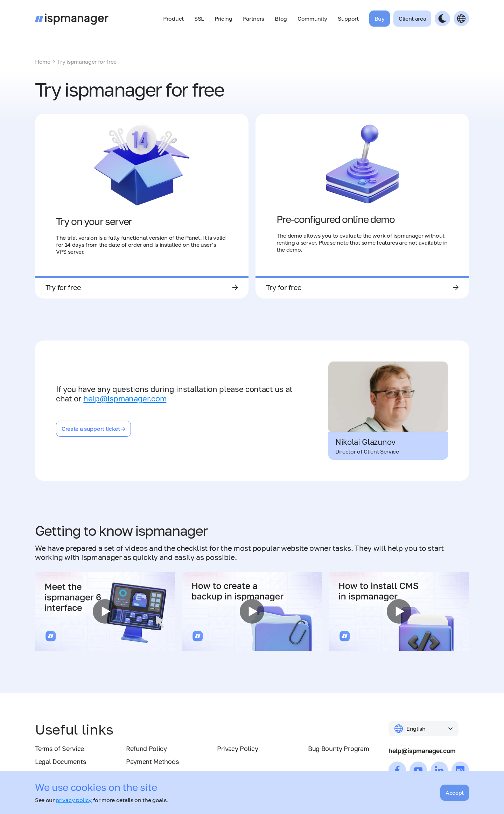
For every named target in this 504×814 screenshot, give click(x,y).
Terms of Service (59, 749)
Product (173, 19)
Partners (254, 19)
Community (312, 19)
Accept (455, 793)
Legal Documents (61, 762)
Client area (412, 19)
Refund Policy (146, 749)
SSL (199, 19)
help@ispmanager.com (125, 398)
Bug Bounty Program (338, 749)
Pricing (223, 19)
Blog (281, 19)
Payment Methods (152, 762)
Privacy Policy (238, 749)
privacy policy (74, 800)
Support (348, 19)
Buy (380, 19)
